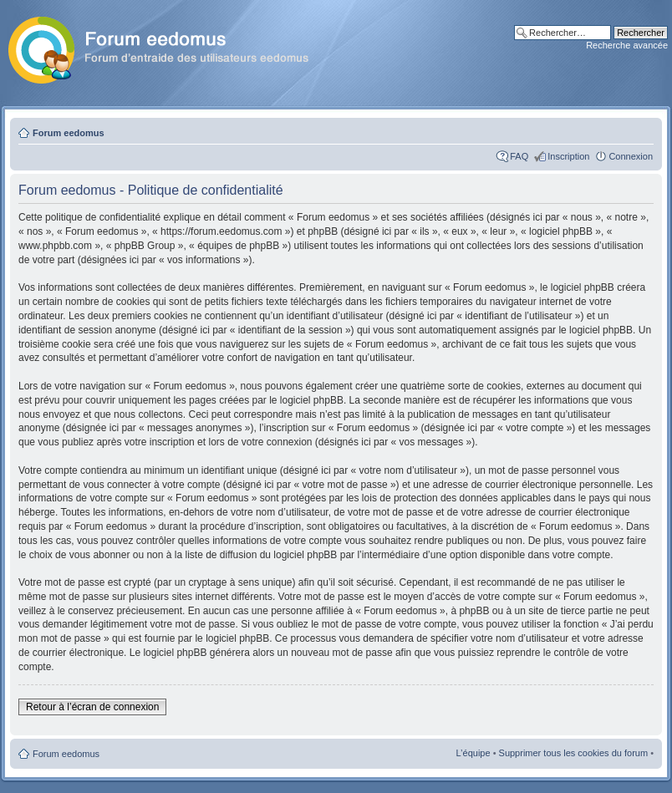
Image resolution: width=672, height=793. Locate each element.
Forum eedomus (69, 133)
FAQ (519, 156)
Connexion (631, 156)
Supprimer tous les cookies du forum (574, 753)
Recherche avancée (627, 45)
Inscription (568, 156)
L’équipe (473, 753)
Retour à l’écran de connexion (92, 707)
